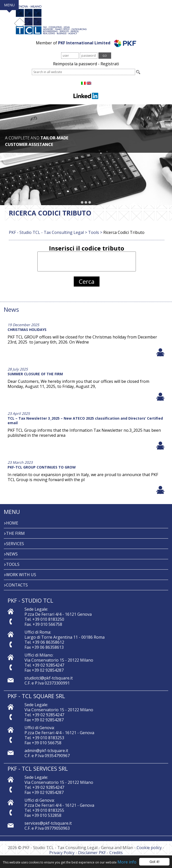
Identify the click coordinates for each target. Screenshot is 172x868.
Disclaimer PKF (92, 853)
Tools (13, 564)
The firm (15, 533)
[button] (82, 203)
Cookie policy (149, 848)
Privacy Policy (62, 853)
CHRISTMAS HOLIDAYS (27, 330)
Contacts (17, 585)
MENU (9, 5)
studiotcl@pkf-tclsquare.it (49, 678)
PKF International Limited (97, 43)
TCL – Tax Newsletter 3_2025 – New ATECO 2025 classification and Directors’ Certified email (85, 421)
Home (12, 523)
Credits (116, 853)
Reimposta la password (75, 64)
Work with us (21, 575)
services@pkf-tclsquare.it (48, 823)
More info (127, 862)
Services (15, 544)
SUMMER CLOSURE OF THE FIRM (35, 374)
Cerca (87, 281)
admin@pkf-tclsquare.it (46, 751)
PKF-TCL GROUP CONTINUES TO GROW (42, 467)
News (12, 554)
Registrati (110, 64)
